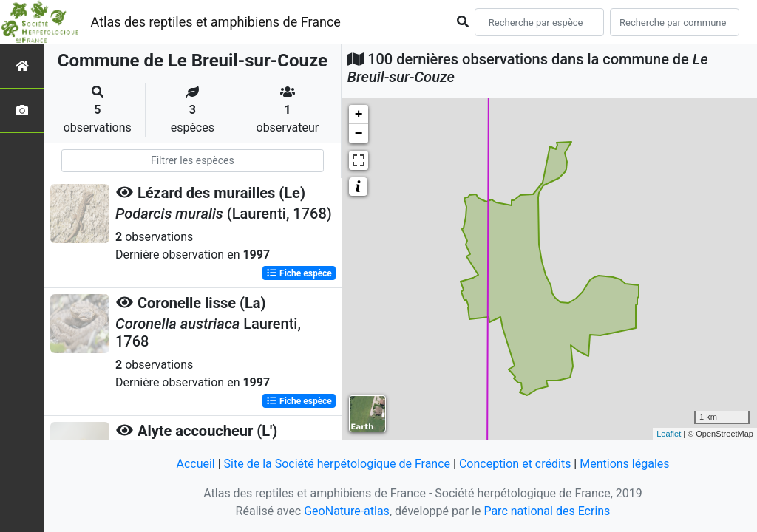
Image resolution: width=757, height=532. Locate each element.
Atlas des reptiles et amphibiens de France (216, 22)
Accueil (195, 464)
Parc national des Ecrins (547, 511)
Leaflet (669, 434)
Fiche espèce (299, 273)
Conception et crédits (515, 464)
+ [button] (359, 115)
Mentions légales (624, 464)
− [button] (359, 134)
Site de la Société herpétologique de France (337, 464)
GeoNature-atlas (347, 511)
